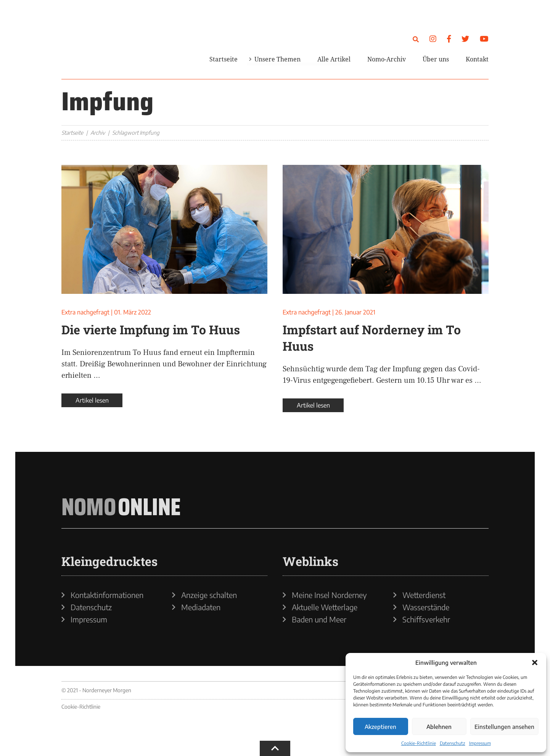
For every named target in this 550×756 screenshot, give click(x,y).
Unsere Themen (277, 59)
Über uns (436, 59)
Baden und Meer (319, 619)
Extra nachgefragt (85, 312)
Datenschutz (453, 743)
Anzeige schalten (209, 595)
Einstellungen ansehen (504, 727)
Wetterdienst (424, 595)
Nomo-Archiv (387, 59)
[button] (535, 663)
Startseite (224, 59)
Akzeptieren (380, 727)
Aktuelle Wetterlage (325, 607)
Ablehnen (439, 727)
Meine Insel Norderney (329, 595)
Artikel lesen (92, 400)
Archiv (98, 133)
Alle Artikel (334, 59)
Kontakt (477, 59)
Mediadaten (201, 607)
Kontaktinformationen (107, 595)
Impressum (480, 743)
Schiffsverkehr (426, 619)
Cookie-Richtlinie (419, 743)
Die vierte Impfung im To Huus (151, 330)
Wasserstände (426, 607)
